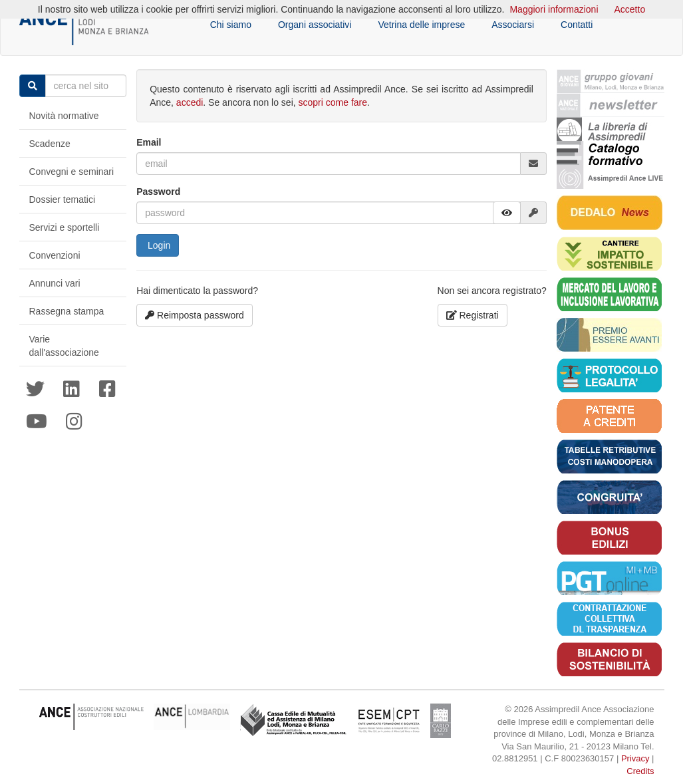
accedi (190, 102)
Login (158, 245)
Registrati (473, 315)
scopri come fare (333, 102)
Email (149, 142)
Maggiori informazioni (554, 9)
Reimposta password (195, 315)
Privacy (635, 758)
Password (158, 192)
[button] (507, 213)
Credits (640, 771)
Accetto (630, 9)
